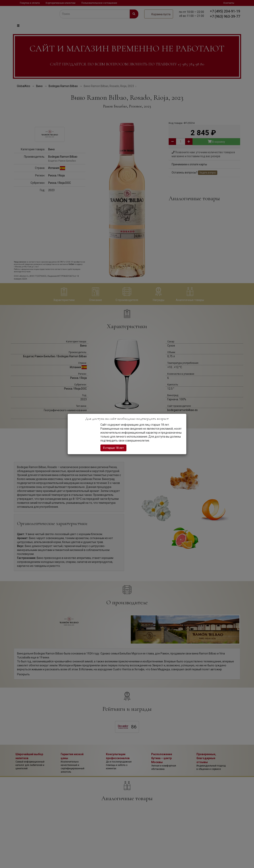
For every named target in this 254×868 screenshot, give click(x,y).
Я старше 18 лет (113, 448)
